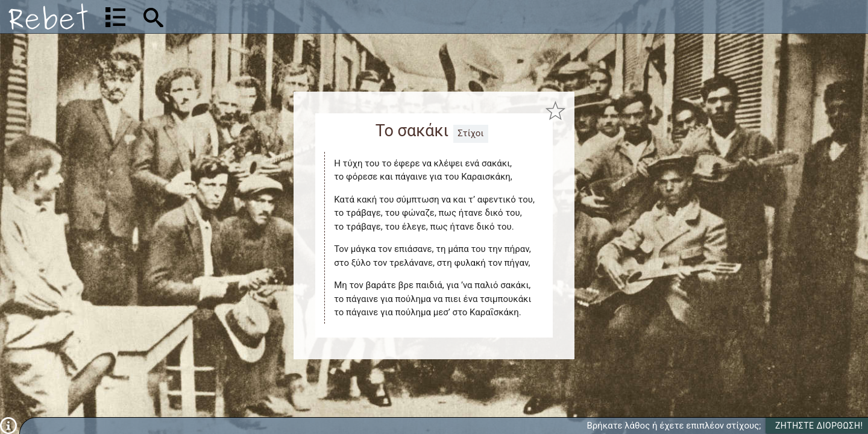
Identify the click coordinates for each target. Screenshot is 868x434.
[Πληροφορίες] (8, 425)
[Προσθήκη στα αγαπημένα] (556, 111)
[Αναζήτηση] (233, 17)
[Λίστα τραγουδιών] (115, 17)
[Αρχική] (48, 17)
